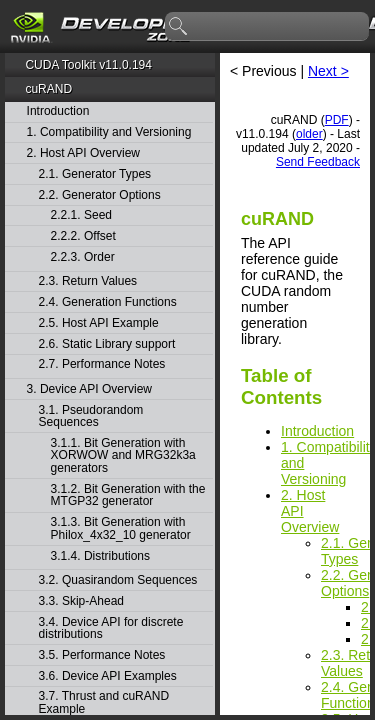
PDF (337, 120)
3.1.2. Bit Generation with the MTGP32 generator (128, 495)
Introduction (58, 111)
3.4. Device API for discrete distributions (111, 628)
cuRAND (48, 89)
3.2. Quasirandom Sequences (118, 580)
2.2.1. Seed (81, 215)
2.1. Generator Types (95, 174)
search (179, 27)
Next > (328, 71)
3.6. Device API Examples (108, 676)
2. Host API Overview (83, 153)
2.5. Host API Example (99, 323)
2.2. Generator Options (100, 195)
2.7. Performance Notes (102, 364)
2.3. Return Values (88, 281)
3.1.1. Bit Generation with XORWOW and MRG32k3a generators (123, 456)
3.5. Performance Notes (102, 655)
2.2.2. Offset (83, 236)
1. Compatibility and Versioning (109, 132)
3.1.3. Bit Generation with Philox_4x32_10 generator (121, 528)
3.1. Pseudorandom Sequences (91, 416)
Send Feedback (318, 162)
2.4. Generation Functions (108, 302)
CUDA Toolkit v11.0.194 (88, 65)
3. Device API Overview (89, 389)
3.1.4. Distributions (100, 556)
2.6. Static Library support (107, 344)
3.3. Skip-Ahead (81, 601)
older (309, 134)
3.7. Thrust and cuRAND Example (104, 702)
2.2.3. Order (83, 257)
